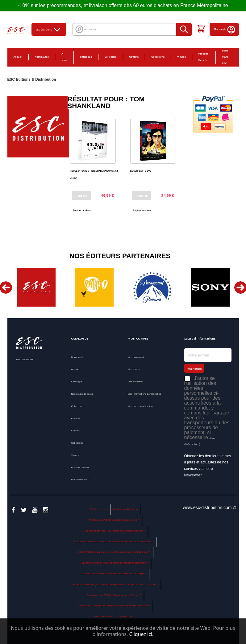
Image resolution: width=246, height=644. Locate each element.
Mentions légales (104, 616)
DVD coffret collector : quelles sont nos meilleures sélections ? (114, 563)
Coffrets (134, 57)
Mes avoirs (134, 369)
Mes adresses (136, 382)
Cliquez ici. (141, 634)
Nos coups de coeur (82, 394)
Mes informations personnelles (144, 394)
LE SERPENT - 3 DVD (141, 171)
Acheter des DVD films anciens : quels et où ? (114, 520)
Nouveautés (42, 57)
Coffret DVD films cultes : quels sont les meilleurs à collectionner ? (114, 552)
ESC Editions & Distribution (32, 79)
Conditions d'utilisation (125, 509)
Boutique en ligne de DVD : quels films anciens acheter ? (114, 531)
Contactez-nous (98, 509)
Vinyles (181, 57)
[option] (36, 287)
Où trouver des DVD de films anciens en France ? (114, 595)
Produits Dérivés (203, 57)
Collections (158, 57)
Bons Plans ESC (225, 57)
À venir (64, 57)
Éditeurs (75, 419)
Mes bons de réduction (140, 406)
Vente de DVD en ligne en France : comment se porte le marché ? (114, 606)
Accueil (18, 57)
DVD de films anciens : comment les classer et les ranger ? (114, 574)
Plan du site (126, 616)
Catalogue (86, 57)
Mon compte (225, 29)
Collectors (111, 57)
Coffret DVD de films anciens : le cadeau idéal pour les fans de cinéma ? (114, 542)
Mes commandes (137, 357)
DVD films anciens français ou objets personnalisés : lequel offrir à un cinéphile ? (114, 584)
